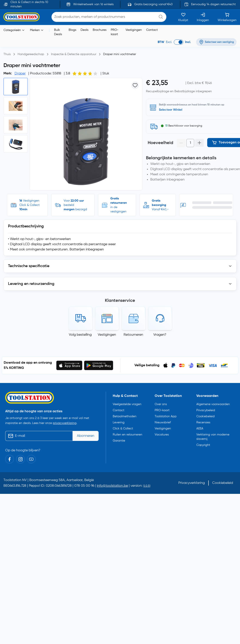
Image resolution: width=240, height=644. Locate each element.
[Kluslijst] (183, 17)
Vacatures (162, 435)
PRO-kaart (115, 32)
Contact (152, 30)
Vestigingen (134, 30)
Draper (20, 74)
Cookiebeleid (205, 416)
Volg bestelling (80, 335)
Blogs (72, 30)
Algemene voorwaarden (213, 404)
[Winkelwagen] (227, 17)
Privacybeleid (206, 410)
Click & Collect (123, 429)
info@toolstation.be (112, 486)
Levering (119, 422)
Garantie (119, 441)
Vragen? (160, 335)
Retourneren (133, 335)
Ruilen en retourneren (127, 435)
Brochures (100, 30)
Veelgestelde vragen (127, 404)
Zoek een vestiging (172, 110)
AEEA (200, 429)
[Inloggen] (203, 17)
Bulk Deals (58, 32)
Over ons (161, 404)
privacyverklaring (65, 423)
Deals (84, 30)
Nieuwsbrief (163, 422)
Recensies (203, 422)
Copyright (203, 445)
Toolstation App (166, 416)
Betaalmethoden (125, 416)
